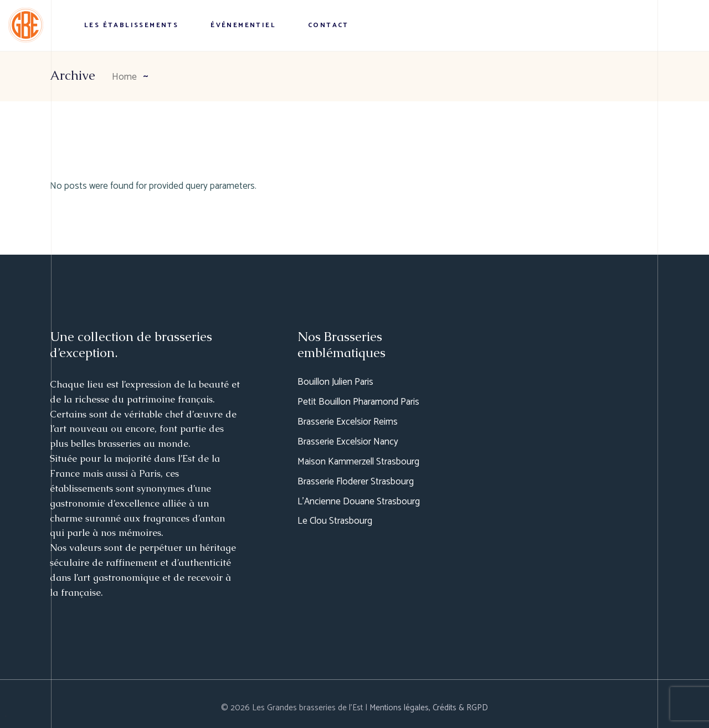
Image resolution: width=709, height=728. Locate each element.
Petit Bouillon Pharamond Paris (358, 402)
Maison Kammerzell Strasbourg (358, 462)
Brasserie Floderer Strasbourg (356, 482)
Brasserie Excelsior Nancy (348, 442)
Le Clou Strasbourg (335, 521)
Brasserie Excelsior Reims (348, 422)
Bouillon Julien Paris (335, 382)
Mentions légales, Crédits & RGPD (429, 708)
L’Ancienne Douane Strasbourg (359, 502)
